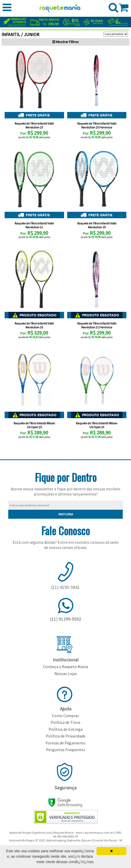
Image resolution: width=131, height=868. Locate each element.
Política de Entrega (66, 729)
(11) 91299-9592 (66, 619)
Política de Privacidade (66, 736)
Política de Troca (65, 722)
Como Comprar (65, 716)
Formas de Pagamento (65, 743)
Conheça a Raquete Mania (65, 667)
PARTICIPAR (66, 514)
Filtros (65, 42)
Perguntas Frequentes (66, 750)
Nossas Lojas (66, 674)
